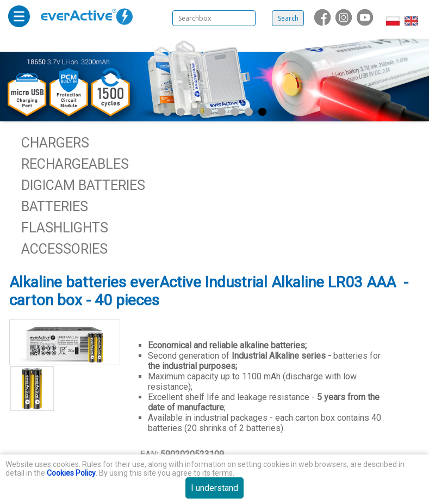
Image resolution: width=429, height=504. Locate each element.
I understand (214, 488)
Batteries (55, 207)
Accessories (64, 249)
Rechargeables (75, 164)
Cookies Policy (71, 473)
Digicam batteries (83, 185)
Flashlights (65, 228)
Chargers (55, 143)
